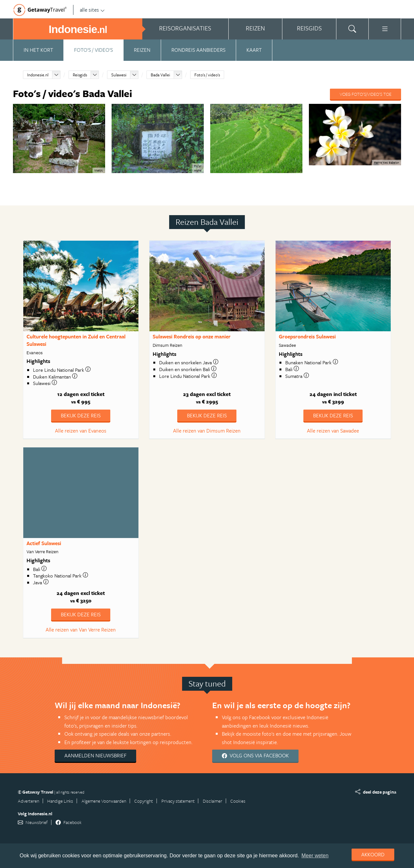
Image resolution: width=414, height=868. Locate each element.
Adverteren (28, 801)
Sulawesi (119, 75)
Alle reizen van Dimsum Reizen (207, 431)
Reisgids (80, 75)
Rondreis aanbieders (198, 50)
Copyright (144, 801)
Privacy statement (178, 801)
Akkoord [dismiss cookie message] (373, 854)
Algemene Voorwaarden (104, 801)
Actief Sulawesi (44, 543)
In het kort (38, 50)
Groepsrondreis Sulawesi (307, 336)
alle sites (92, 10)
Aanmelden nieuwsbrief (95, 755)
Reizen (142, 50)
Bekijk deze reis (81, 415)
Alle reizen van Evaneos (81, 431)
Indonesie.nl (38, 75)
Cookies (238, 801)
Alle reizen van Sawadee (333, 431)
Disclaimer (212, 801)
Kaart (254, 50)
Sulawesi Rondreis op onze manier (192, 336)
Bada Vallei (160, 75)
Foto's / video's (93, 50)
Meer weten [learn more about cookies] (315, 856)
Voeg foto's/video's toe (365, 94)
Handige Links (60, 801)
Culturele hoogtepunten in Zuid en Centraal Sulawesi (76, 340)
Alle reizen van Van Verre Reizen (81, 630)
